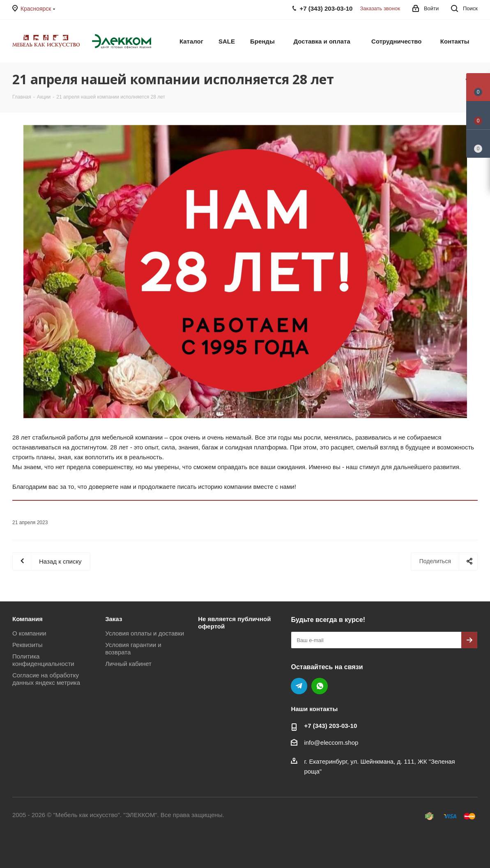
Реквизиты (28, 645)
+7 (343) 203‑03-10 (330, 726)
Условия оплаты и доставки (145, 633)
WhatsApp (320, 686)
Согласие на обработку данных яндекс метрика (46, 679)
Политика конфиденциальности (43, 660)
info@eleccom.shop (331, 743)
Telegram (299, 686)
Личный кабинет (128, 664)
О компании (29, 633)
